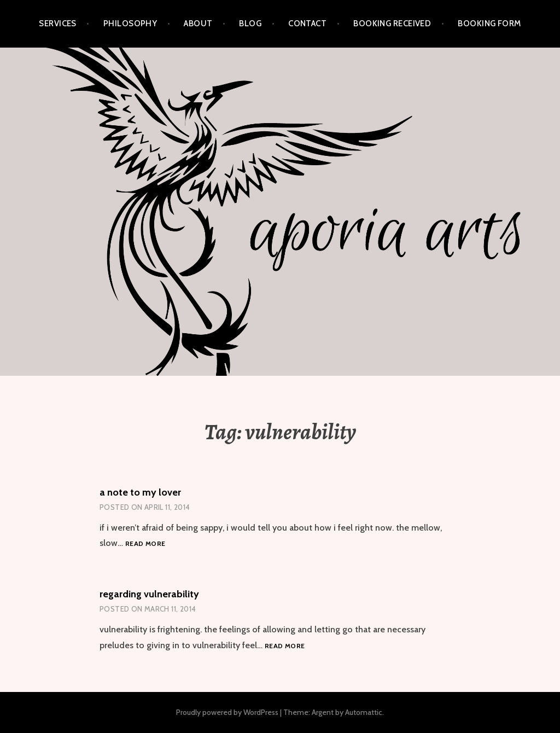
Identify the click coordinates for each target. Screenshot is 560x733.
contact (307, 24)
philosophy (130, 24)
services (58, 24)
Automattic (364, 712)
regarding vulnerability (149, 594)
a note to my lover (140, 492)
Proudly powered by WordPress (227, 712)
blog (250, 24)
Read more (145, 544)
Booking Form (489, 24)
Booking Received (392, 24)
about (198, 24)
